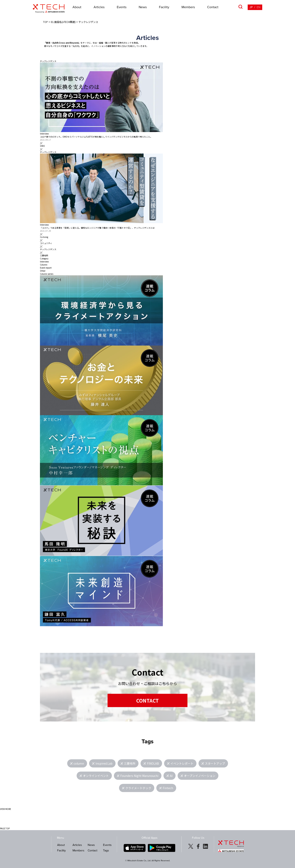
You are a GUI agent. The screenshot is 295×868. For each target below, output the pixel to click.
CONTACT (147, 700)
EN (259, 7)
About (77, 7)
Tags (106, 850)
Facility (164, 7)
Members (188, 7)
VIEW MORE (6, 809)
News (143, 7)
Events (122, 7)
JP (251, 7)
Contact (213, 7)
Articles (99, 7)
